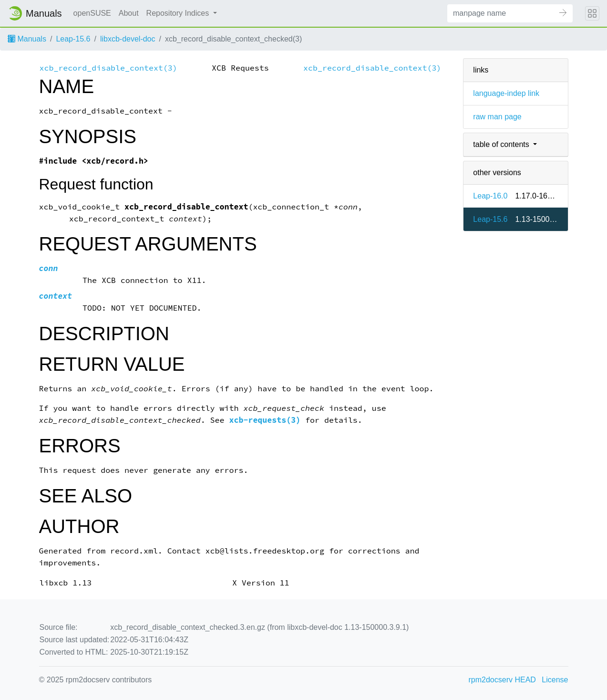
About (129, 13)
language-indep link (506, 93)
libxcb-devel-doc (128, 39)
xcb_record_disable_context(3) (108, 68)
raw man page (497, 117)
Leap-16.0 (490, 196)
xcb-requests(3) (265, 420)
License (555, 680)
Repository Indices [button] (179, 13)
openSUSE (92, 13)
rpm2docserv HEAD (502, 680)
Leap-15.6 (73, 39)
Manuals (27, 39)
